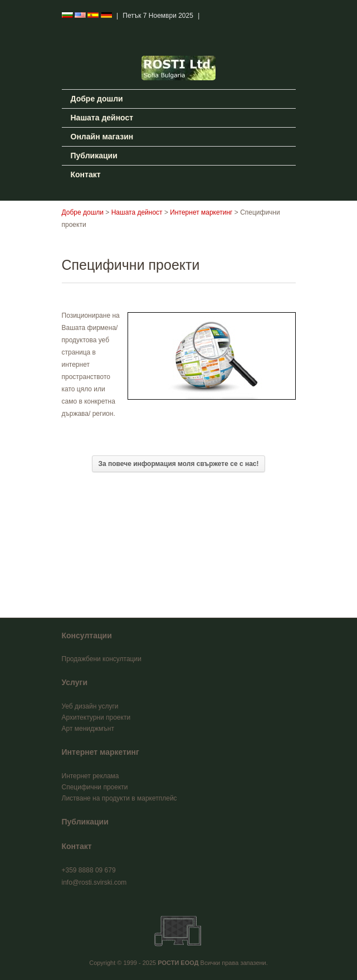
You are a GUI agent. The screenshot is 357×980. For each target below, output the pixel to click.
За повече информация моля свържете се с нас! (178, 464)
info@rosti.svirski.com (94, 882)
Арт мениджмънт (88, 729)
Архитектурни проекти (96, 717)
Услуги (75, 682)
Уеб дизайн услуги (90, 706)
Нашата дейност (102, 118)
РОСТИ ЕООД (178, 963)
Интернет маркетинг (201, 212)
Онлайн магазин (102, 137)
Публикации (94, 156)
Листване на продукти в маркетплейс (119, 798)
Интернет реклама (91, 776)
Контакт (86, 174)
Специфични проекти (95, 787)
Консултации (87, 635)
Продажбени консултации (102, 659)
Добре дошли (97, 99)
